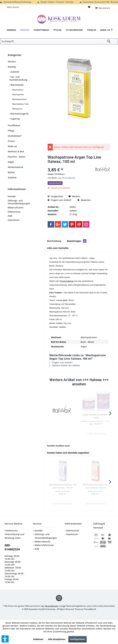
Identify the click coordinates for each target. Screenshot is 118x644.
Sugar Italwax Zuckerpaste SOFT (96, 416)
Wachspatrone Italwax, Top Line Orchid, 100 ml (63, 486)
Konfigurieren (78, 639)
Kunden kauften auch (58, 446)
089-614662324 (12, 547)
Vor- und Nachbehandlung (18, 78)
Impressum (14, 220)
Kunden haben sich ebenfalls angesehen (68, 453)
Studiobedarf (15, 136)
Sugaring (15, 119)
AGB (10, 216)
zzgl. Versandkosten (67, 178)
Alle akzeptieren (57, 639)
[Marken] (11, 30)
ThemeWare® (90, 609)
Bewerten (84, 200)
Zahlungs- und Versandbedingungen (19, 202)
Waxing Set (17, 109)
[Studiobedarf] (74, 30)
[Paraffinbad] (41, 30)
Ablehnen (38, 639)
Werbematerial (16, 167)
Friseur (11, 141)
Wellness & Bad (16, 151)
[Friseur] (92, 30)
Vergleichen (55, 196)
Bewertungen (77, 241)
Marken (12, 62)
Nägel (11, 162)
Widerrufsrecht (16, 208)
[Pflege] (57, 30)
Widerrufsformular (44, 545)
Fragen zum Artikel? (59, 200)
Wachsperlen (18, 94)
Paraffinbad (14, 125)
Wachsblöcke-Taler (20, 104)
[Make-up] (105, 30)
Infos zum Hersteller (58, 248)
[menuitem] (103, 7)
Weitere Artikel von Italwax (65, 365)
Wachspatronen (19, 99)
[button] (5, 639)
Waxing (12, 67)
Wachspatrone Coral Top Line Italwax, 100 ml (95, 486)
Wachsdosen (18, 90)
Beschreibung (54, 241)
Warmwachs (17, 85)
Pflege (11, 131)
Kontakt (12, 196)
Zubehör (15, 72)
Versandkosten (52, 606)
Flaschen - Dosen (17, 157)
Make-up (12, 146)
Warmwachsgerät (19, 114)
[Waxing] (25, 30)
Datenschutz (14, 212)
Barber (11, 172)
